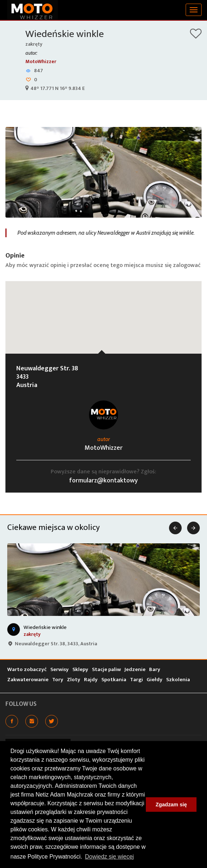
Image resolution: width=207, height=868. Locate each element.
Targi (136, 680)
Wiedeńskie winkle (65, 34)
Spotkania (114, 680)
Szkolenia (178, 680)
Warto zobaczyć (27, 669)
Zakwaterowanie (28, 680)
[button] (103, 311)
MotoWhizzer (41, 61)
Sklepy (80, 669)
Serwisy (60, 669)
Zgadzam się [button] (171, 805)
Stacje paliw (106, 669)
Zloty (74, 680)
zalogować (187, 265)
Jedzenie (135, 669)
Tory (58, 680)
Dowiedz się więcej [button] (109, 857)
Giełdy (155, 680)
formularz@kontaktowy (103, 481)
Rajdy (91, 680)
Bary (155, 669)
